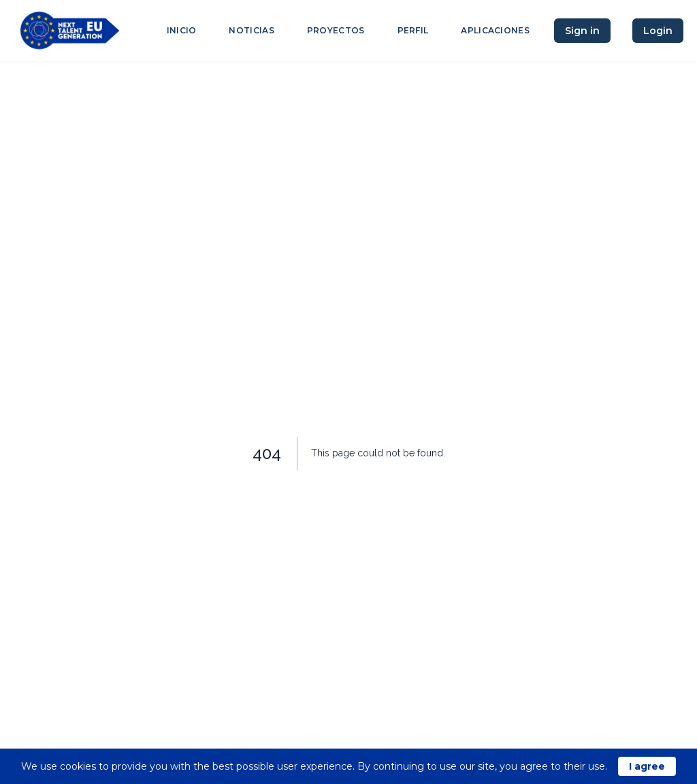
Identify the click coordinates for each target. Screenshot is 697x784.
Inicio (182, 30)
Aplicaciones (495, 30)
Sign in (582, 31)
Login (658, 31)
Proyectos (336, 30)
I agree (647, 766)
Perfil (413, 30)
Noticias (251, 30)
